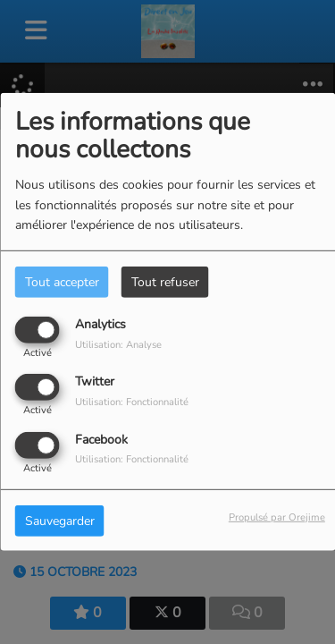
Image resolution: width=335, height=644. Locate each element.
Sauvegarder (60, 520)
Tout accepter (62, 282)
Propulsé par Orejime (277, 517)
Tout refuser (165, 282)
